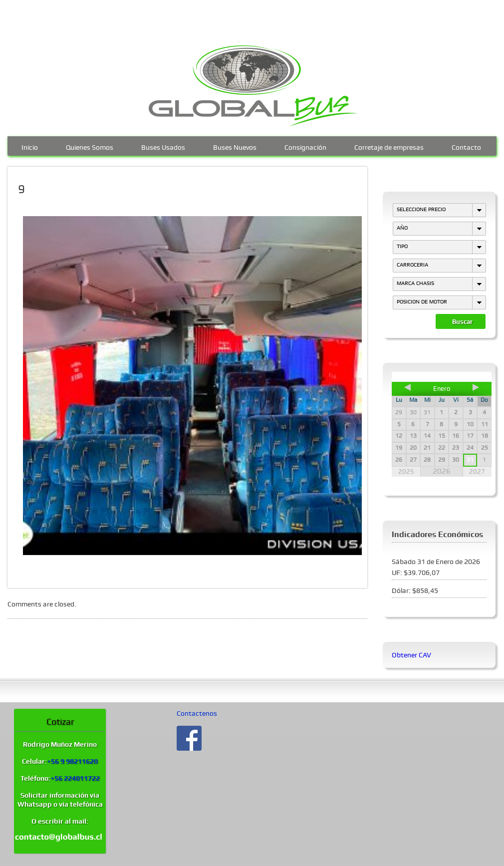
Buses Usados (163, 146)
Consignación (305, 146)
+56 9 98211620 (72, 761)
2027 (477, 471)
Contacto (466, 146)
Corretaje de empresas (389, 146)
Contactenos (197, 713)
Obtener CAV (411, 655)
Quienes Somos (90, 146)
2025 (406, 471)
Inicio (30, 146)
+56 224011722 (75, 778)
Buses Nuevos (235, 146)
